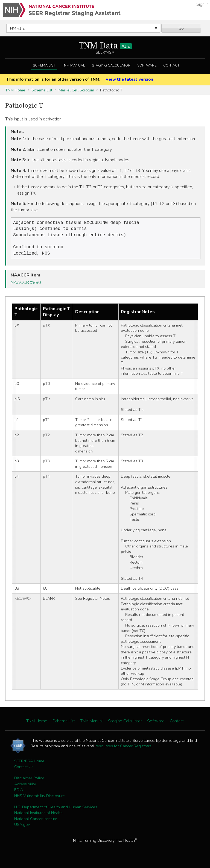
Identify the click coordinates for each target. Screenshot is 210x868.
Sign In (202, 4)
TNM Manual (74, 65)
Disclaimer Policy (29, 781)
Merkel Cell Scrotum (76, 90)
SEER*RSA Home (29, 764)
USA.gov (22, 828)
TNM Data (105, 46)
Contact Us (24, 770)
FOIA (19, 793)
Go (181, 28)
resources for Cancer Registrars (123, 749)
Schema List (44, 65)
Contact (171, 65)
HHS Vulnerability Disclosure (40, 799)
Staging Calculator (111, 65)
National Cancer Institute (36, 822)
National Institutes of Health (38, 816)
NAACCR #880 (26, 286)
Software (147, 65)
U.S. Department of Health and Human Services (56, 810)
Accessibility (25, 787)
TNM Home (15, 90)
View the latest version (129, 79)
